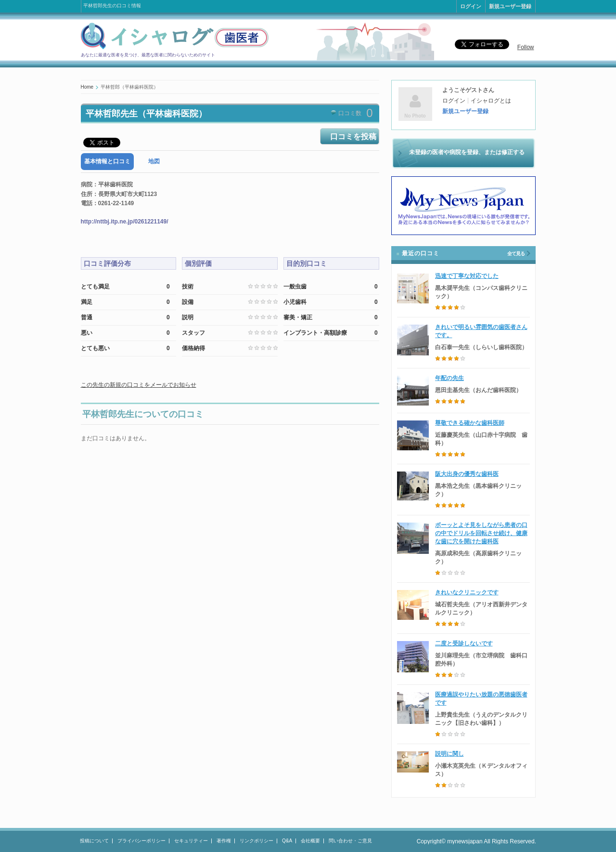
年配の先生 (449, 378)
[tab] (107, 162)
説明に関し (449, 754)
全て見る (516, 254)
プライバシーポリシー (141, 841)
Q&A (287, 841)
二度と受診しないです (464, 643)
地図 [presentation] (154, 161)
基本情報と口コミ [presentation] (107, 161)
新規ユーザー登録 (510, 6)
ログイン (471, 6)
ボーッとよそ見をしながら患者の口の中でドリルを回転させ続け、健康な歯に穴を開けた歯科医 (481, 533)
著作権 (224, 841)
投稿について (94, 841)
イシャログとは (491, 101)
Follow (526, 47)
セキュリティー (191, 841)
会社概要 (310, 841)
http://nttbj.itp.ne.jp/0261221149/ (125, 222)
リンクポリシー (257, 841)
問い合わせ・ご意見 (350, 841)
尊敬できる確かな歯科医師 (470, 423)
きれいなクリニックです (467, 592)
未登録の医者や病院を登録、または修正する (467, 152)
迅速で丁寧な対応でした (467, 276)
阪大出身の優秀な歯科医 (467, 474)
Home (87, 87)
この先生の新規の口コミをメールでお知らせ (139, 385)
